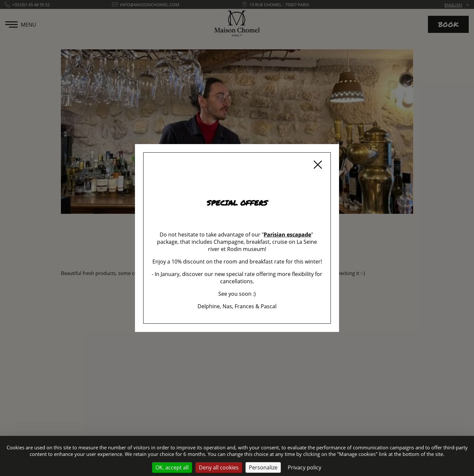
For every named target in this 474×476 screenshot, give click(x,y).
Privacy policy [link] (304, 467)
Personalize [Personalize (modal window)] (263, 467)
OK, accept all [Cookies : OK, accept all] (172, 467)
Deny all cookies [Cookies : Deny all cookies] (219, 467)
